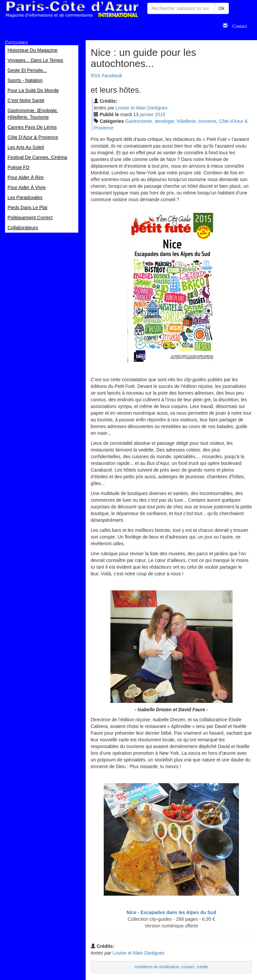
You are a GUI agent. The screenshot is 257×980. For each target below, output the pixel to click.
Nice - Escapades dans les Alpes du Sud (171, 912)
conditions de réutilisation (157, 967)
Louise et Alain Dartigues (141, 108)
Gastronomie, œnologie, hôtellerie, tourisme (171, 121)
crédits (202, 967)
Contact (237, 25)
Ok (222, 8)
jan (147, 114)
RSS (96, 76)
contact (188, 967)
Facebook (112, 76)
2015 (160, 114)
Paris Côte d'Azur (72, 9)
